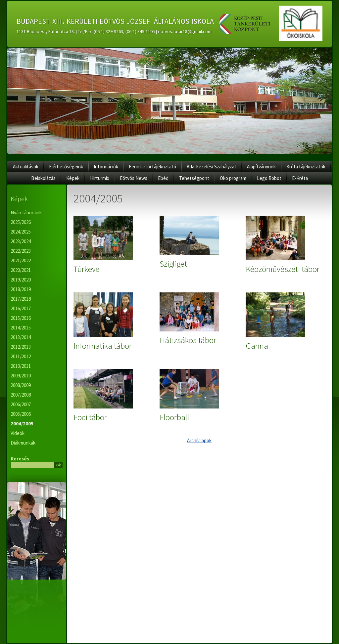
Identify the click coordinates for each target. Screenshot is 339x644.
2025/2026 (21, 222)
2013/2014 (21, 337)
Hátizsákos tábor (188, 340)
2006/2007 (21, 404)
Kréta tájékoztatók (306, 167)
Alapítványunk (261, 167)
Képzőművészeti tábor (283, 269)
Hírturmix (100, 178)
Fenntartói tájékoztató (152, 167)
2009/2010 (21, 376)
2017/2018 (21, 299)
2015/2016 (21, 318)
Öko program (233, 178)
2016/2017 (21, 308)
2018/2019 (21, 289)
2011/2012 (21, 356)
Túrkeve (87, 269)
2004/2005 (22, 424)
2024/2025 (21, 232)
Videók (18, 433)
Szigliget (173, 264)
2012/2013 (21, 347)
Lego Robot (269, 178)
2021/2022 (21, 260)
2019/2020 (21, 280)
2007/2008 (21, 395)
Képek (73, 178)
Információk (106, 167)
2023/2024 (21, 241)
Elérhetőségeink (66, 167)
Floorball (174, 417)
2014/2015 (21, 328)
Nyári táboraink (26, 213)
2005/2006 (21, 414)
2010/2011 (21, 366)
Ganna (257, 346)
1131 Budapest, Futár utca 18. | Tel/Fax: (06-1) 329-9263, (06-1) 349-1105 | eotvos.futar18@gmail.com (114, 31)
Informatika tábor (103, 346)
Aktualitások (26, 167)
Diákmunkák (23, 443)
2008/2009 (21, 385)
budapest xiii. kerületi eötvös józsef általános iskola (115, 20)
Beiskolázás (43, 178)
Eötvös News (134, 178)
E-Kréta (300, 178)
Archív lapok (199, 440)
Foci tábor (90, 417)
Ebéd (163, 178)
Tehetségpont (194, 178)
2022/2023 (21, 251)
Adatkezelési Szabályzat (212, 167)
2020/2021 (21, 270)
